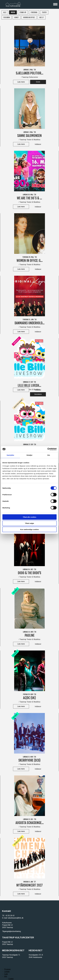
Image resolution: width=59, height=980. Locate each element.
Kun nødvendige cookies (29, 529)
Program (7, 969)
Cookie (11, 979)
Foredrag (34, 12)
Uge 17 (42, 17)
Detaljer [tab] (29, 455)
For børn (7, 17)
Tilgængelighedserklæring (11, 931)
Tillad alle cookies (29, 517)
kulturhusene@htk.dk (16, 918)
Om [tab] (49, 455)
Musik (13, 12)
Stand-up (23, 12)
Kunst (17, 17)
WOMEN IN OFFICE (29, 17)
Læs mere (21, 82)
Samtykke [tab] (10, 455)
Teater (44, 12)
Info (6, 976)
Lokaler (7, 972)
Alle (5, 12)
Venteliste (38, 394)
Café (6, 974)
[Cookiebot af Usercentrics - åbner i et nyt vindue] (47, 449)
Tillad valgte (29, 523)
